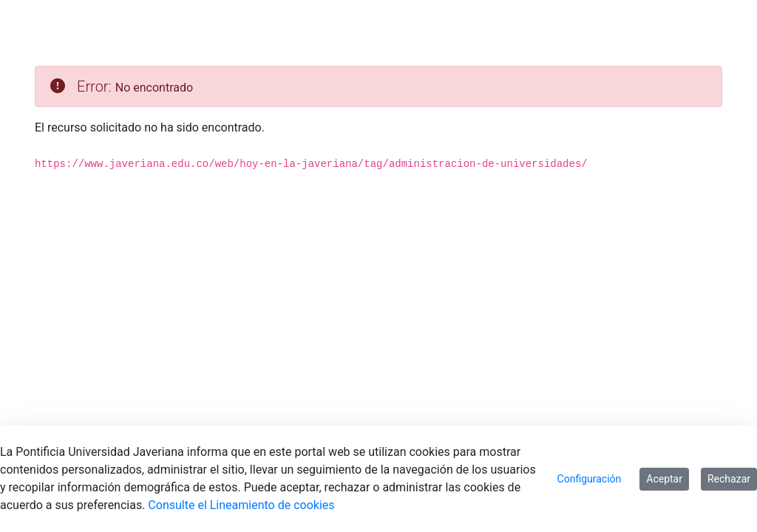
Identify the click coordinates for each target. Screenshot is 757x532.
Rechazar (729, 479)
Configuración (590, 479)
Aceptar (664, 479)
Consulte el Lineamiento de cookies (241, 505)
